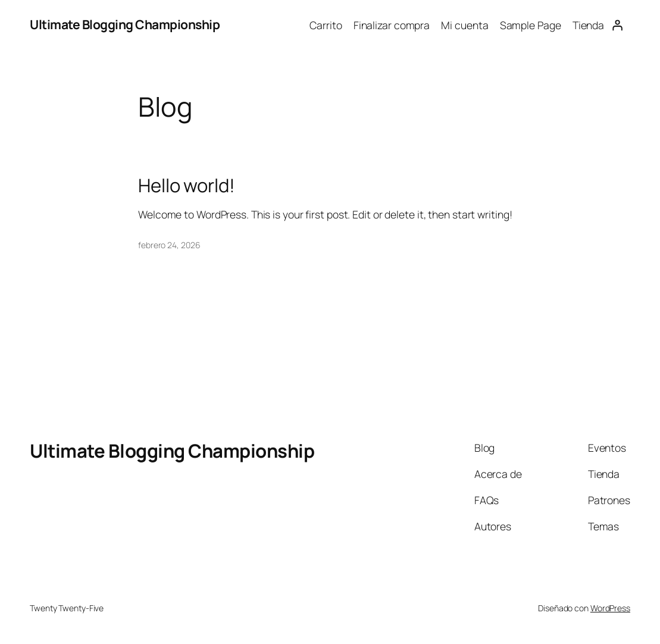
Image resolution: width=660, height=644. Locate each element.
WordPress (610, 608)
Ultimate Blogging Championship (125, 24)
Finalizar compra (392, 25)
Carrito (326, 25)
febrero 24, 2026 (169, 245)
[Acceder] (617, 25)
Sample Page (531, 25)
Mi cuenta (464, 25)
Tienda (588, 25)
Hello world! (187, 185)
